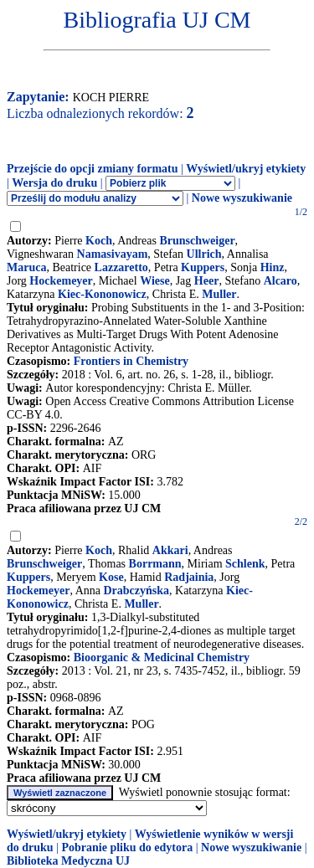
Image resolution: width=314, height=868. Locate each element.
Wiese (155, 281)
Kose (111, 577)
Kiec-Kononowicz (102, 294)
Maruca (26, 267)
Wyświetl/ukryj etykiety (246, 169)
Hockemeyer (61, 281)
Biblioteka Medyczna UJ (68, 861)
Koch (99, 241)
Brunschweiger (197, 241)
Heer (207, 281)
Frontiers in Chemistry (131, 361)
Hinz (273, 267)
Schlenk (245, 564)
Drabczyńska (136, 591)
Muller (219, 294)
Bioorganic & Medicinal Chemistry (162, 657)
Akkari (170, 550)
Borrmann (155, 564)
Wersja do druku (54, 183)
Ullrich (204, 254)
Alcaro (281, 281)
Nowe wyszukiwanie (242, 198)
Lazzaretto (121, 267)
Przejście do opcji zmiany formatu (93, 169)
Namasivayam (113, 254)
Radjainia (189, 577)
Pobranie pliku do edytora (127, 847)
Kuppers (203, 267)
